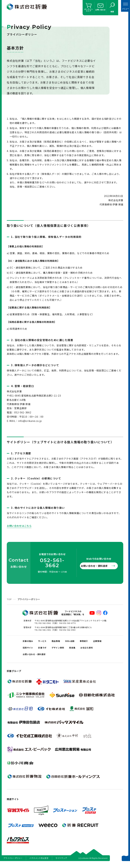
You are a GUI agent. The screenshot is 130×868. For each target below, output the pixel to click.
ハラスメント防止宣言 (39, 864)
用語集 (96, 650)
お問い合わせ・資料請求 (97, 566)
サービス (46, 642)
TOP (9, 599)
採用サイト (45, 650)
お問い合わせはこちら (21, 526)
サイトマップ (61, 864)
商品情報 (61, 642)
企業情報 (28, 650)
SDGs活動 (78, 642)
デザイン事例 (80, 650)
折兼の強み (29, 642)
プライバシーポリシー (13, 864)
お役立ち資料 (30, 659)
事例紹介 (94, 642)
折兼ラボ (61, 650)
